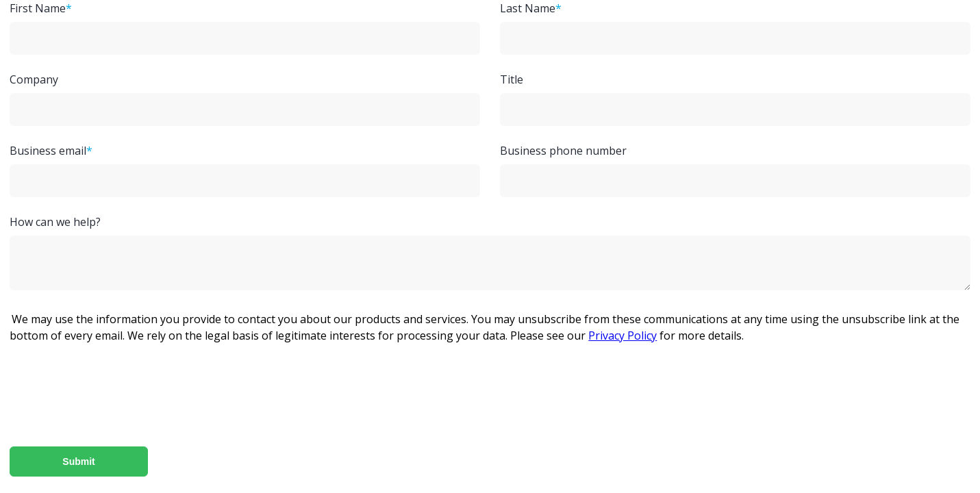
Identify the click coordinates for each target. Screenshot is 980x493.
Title (512, 79)
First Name (38, 8)
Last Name (528, 8)
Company (34, 79)
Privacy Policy (623, 336)
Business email (48, 151)
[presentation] (594, 403)
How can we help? (55, 222)
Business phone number (563, 151)
